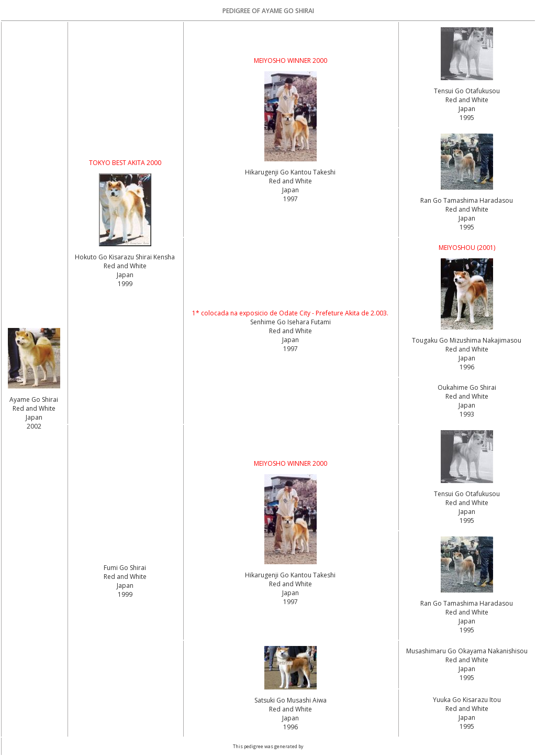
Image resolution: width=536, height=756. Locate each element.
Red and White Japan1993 (467, 405)
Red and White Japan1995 (467, 109)
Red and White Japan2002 (34, 417)
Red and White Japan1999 (125, 275)
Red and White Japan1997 (291, 190)
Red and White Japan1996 (467, 358)
